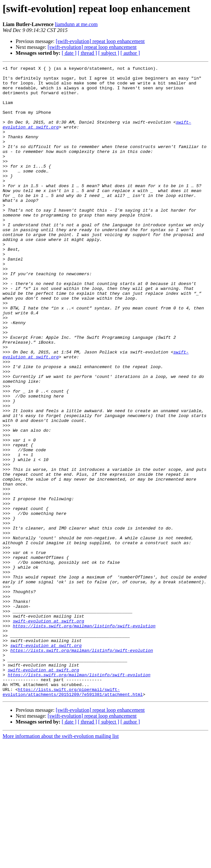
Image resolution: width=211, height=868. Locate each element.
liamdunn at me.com (76, 24)
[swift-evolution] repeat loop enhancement (100, 41)
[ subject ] (109, 53)
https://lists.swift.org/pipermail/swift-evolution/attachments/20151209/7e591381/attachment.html (73, 817)
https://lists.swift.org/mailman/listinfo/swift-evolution (84, 738)
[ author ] (130, 53)
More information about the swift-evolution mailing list (61, 862)
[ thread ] (87, 53)
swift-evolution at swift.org (48, 732)
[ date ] (69, 53)
